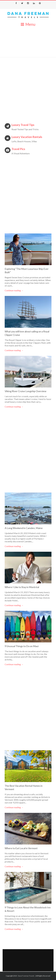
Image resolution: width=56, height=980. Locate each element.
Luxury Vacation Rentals (27, 137)
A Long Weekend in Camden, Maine (24, 528)
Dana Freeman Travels (26, 976)
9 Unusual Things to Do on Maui (22, 646)
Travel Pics (18, 149)
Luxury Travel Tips (23, 125)
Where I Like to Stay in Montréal (22, 587)
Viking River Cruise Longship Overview (26, 391)
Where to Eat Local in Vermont (21, 848)
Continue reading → (14, 290)
